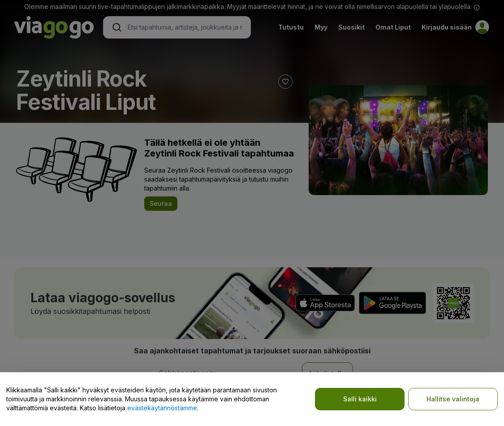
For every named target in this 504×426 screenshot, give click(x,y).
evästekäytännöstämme (162, 408)
